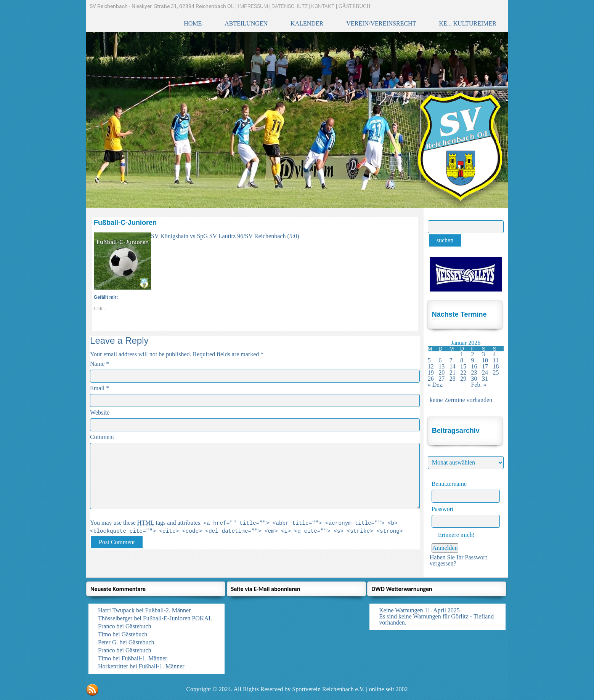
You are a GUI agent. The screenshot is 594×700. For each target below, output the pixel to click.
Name (97, 364)
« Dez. (436, 385)
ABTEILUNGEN (246, 23)
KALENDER (307, 23)
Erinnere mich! (453, 535)
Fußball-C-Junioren (125, 223)
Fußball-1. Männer (144, 658)
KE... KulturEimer (468, 23)
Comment (102, 437)
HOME (193, 23)
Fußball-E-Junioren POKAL (178, 618)
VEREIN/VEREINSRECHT (381, 23)
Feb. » (479, 385)
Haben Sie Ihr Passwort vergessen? (458, 560)
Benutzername (449, 484)
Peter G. (108, 642)
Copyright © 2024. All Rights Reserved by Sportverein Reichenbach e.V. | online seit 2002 (297, 689)
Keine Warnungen (401, 610)
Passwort (443, 509)
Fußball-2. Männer (168, 610)
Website (100, 412)
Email (97, 388)
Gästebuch (138, 626)
